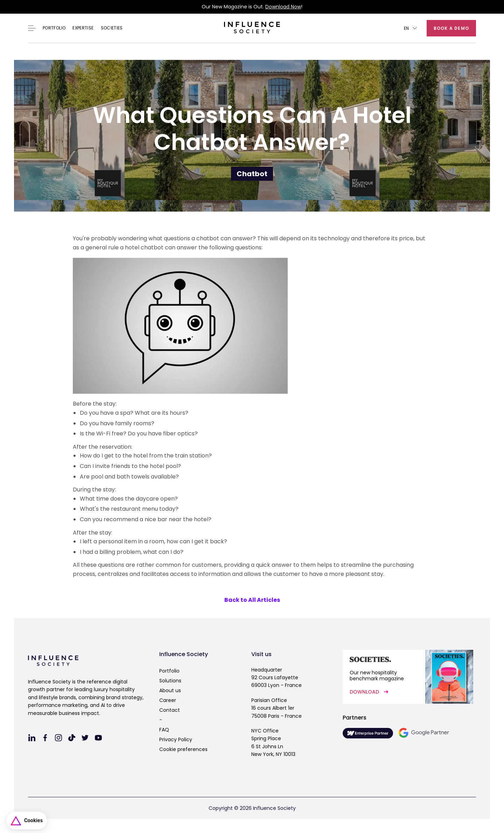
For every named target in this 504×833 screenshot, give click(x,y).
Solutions (170, 681)
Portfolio (54, 28)
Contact (170, 710)
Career (168, 700)
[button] (410, 28)
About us (170, 690)
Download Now (283, 7)
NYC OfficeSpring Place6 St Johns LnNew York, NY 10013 (273, 742)
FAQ (164, 730)
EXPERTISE (83, 28)
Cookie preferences (183, 749)
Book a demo (451, 28)
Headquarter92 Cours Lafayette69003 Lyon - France (276, 678)
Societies (112, 28)
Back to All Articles (252, 600)
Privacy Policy (176, 739)
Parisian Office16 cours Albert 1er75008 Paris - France (276, 708)
